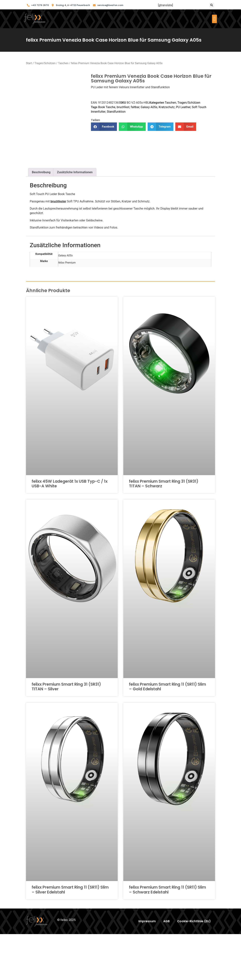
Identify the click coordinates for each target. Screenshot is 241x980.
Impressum (147, 967)
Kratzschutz (167, 107)
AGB (166, 967)
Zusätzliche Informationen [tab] (75, 218)
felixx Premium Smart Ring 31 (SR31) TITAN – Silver (66, 732)
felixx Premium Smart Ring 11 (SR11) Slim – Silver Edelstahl (70, 935)
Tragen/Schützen (45, 63)
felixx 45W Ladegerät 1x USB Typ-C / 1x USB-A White (70, 530)
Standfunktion (116, 112)
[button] (212, 5)
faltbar (135, 107)
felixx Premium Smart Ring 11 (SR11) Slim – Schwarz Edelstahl (167, 935)
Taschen (63, 63)
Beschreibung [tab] (41, 218)
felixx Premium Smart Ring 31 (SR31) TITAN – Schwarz (164, 530)
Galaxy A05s (149, 107)
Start (29, 63)
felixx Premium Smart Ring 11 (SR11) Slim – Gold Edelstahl (167, 732)
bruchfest (123, 107)
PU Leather (183, 107)
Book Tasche (107, 107)
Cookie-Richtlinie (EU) (194, 967)
